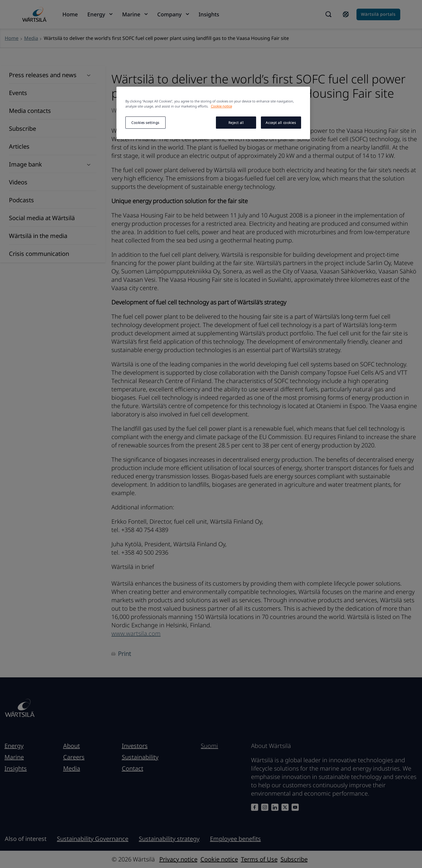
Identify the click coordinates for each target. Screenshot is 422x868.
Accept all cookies (281, 123)
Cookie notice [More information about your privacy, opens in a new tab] (221, 106)
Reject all (236, 123)
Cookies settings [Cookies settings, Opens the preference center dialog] (145, 123)
